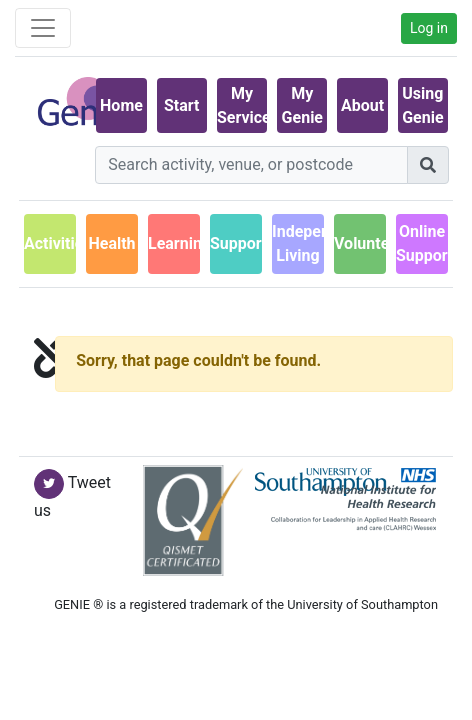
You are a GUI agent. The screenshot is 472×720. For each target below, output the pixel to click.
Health (111, 243)
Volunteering (360, 243)
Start (182, 105)
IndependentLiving (298, 243)
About (362, 105)
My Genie (302, 105)
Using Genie (422, 105)
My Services (242, 105)
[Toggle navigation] (43, 28)
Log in (429, 28)
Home (121, 105)
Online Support (422, 243)
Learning (174, 243)
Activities (50, 243)
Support (236, 243)
